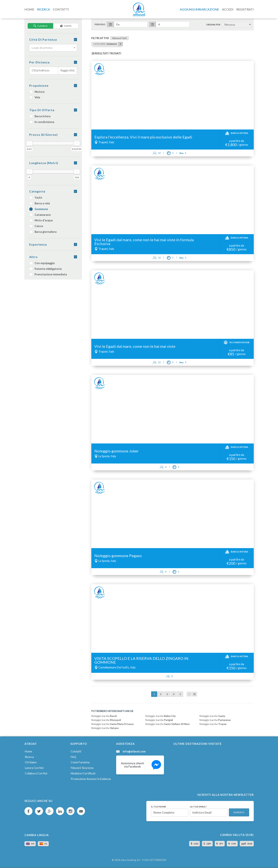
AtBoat (139, 9)
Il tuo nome (158, 807)
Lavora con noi (34, 768)
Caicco (36, 226)
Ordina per (213, 25)
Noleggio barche (104, 716)
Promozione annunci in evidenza (91, 779)
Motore (37, 92)
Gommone (39, 209)
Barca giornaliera (43, 232)
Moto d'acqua (41, 220)
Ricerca (29, 757)
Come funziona (80, 762)
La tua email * (199, 807)
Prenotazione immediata (48, 274)
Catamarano (40, 215)
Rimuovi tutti (120, 38)
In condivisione (42, 122)
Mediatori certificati (83, 773)
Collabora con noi (36, 773)
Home (28, 751)
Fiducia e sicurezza (82, 768)
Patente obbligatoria (45, 269)
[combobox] (53, 48)
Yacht (36, 198)
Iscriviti (239, 812)
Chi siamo (31, 762)
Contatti (76, 751)
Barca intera (40, 116)
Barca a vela (40, 203)
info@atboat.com (134, 752)
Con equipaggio (42, 263)
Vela (35, 97)
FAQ (73, 757)
